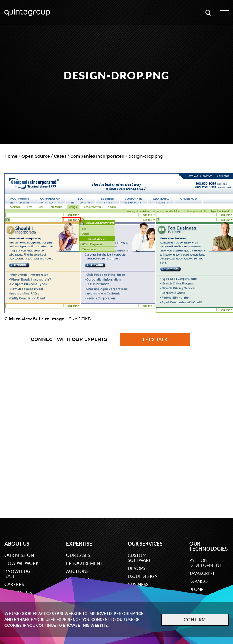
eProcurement (84, 563)
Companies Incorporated (97, 156)
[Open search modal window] (208, 12)
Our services (145, 544)
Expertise (79, 544)
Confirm (195, 620)
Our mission (19, 555)
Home (11, 156)
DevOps (136, 568)
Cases (60, 156)
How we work (22, 563)
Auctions (77, 571)
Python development (206, 563)
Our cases (78, 555)
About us (17, 544)
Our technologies (208, 546)
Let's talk (155, 339)
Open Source (36, 156)
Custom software (140, 558)
